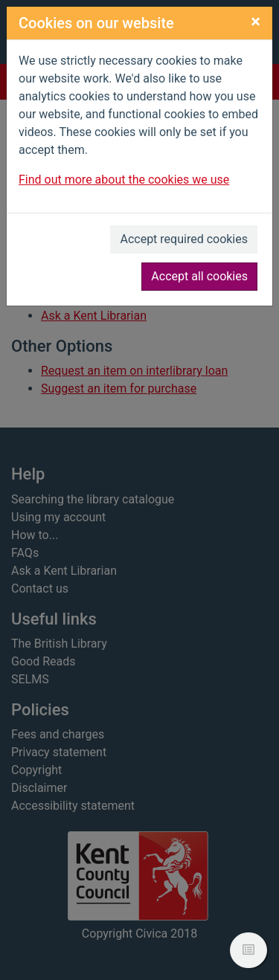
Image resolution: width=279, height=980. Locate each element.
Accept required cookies (184, 239)
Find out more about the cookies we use (124, 180)
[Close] (256, 22)
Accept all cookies (199, 276)
